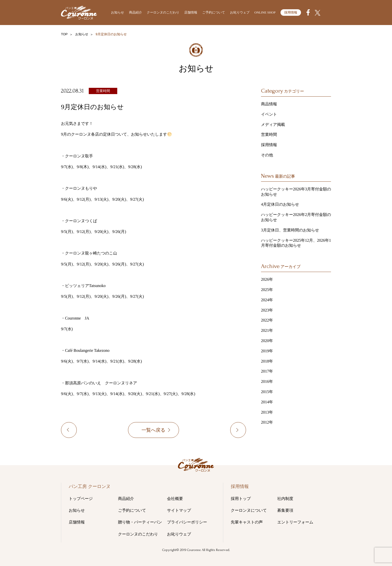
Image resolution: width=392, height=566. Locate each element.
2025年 (267, 290)
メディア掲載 (273, 124)
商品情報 (269, 104)
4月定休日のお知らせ (280, 204)
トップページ (81, 499)
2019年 (267, 351)
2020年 (267, 341)
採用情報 (291, 12)
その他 (267, 155)
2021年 (267, 330)
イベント (269, 114)
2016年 (267, 381)
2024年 (267, 300)
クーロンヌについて (249, 510)
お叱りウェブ (240, 12)
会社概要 (175, 499)
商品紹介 (135, 12)
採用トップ (241, 499)
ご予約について (214, 12)
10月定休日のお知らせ (246, 431)
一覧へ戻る (153, 431)
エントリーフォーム (295, 522)
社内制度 (285, 499)
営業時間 (103, 91)
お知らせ (117, 12)
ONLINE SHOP (265, 12)
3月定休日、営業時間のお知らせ (290, 230)
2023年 (267, 310)
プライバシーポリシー (187, 522)
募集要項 (285, 510)
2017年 (267, 371)
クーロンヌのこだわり (163, 12)
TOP (64, 34)
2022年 (267, 320)
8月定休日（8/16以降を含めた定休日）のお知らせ (78, 431)
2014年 (267, 402)
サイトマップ (179, 510)
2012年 (267, 422)
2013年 (267, 412)
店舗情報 (191, 12)
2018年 (267, 361)
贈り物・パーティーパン (140, 522)
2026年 (267, 279)
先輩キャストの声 (247, 522)
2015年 (267, 392)
